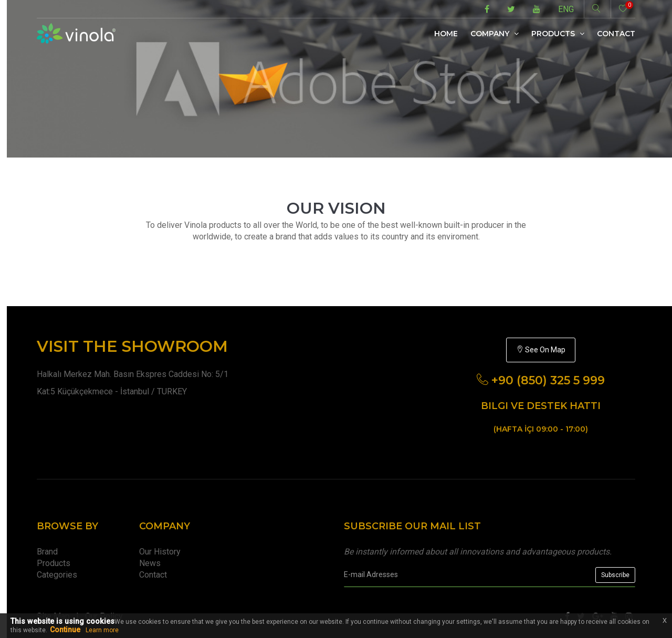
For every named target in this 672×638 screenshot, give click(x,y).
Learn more (102, 630)
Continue (65, 630)
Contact (616, 34)
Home (446, 34)
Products (558, 34)
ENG (566, 9)
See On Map (541, 350)
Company (495, 34)
